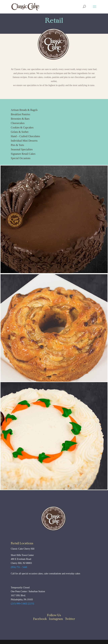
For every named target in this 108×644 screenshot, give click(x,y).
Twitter (70, 619)
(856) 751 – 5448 (19, 567)
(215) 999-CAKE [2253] (22, 604)
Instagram (56, 619)
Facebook (40, 619)
